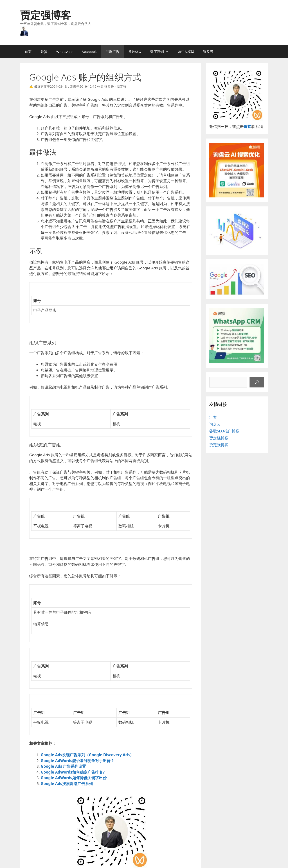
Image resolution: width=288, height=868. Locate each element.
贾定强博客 (46, 15)
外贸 (44, 51)
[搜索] (257, 382)
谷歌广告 (112, 51)
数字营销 (162, 51)
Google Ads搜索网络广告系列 (67, 784)
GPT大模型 (186, 51)
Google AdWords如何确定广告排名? (73, 772)
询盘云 (208, 51)
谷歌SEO (135, 51)
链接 (247, 126)
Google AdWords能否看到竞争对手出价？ (78, 761)
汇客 (213, 417)
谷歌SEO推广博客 (224, 431)
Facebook (89, 51)
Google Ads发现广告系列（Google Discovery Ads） (87, 755)
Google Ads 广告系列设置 (63, 766)
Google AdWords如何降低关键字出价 (74, 778)
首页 (28, 51)
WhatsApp (64, 51)
